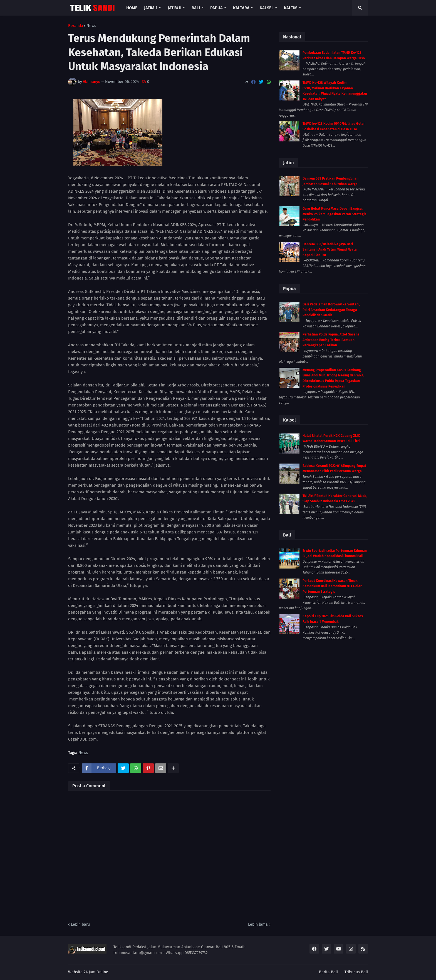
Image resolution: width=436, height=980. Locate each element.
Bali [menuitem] (196, 8)
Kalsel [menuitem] (267, 8)
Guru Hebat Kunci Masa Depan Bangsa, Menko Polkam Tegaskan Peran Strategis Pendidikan (334, 214)
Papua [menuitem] (216, 8)
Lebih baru (80, 924)
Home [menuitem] (132, 8)
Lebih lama (258, 924)
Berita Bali (328, 972)
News (91, 26)
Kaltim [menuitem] (291, 8)
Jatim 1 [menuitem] (151, 8)
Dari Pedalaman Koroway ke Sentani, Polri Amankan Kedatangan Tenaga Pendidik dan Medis (331, 310)
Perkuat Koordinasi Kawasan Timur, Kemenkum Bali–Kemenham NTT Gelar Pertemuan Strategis (332, 586)
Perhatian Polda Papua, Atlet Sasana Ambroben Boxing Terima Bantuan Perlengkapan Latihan (331, 340)
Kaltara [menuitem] (241, 8)
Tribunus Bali (356, 972)
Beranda (76, 26)
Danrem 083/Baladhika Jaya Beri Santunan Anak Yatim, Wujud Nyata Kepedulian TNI (330, 250)
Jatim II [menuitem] (174, 8)
